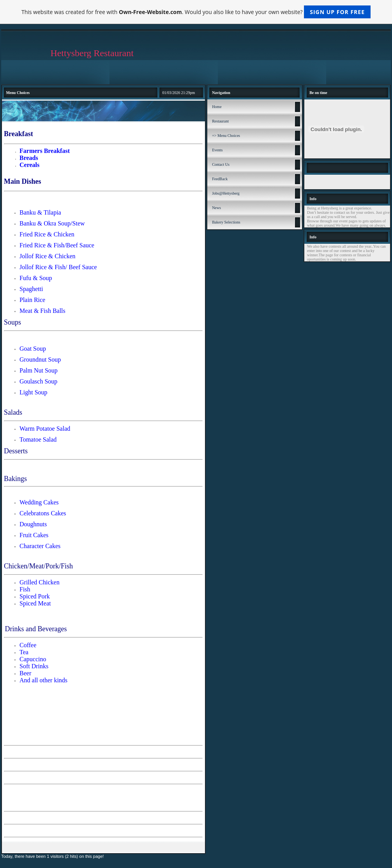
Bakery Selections (226, 222)
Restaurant (220, 121)
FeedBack (220, 179)
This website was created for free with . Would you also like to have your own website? (196, 12)
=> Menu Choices (226, 136)
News (216, 208)
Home (217, 107)
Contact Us (221, 164)
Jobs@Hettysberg (226, 193)
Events (217, 150)
